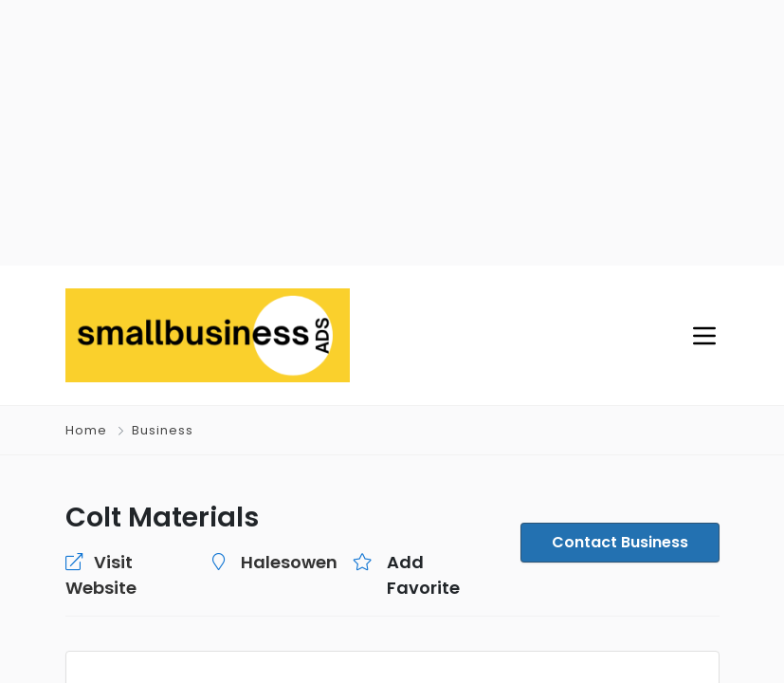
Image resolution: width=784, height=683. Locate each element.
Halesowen (289, 562)
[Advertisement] (392, 133)
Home (86, 430)
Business (163, 430)
